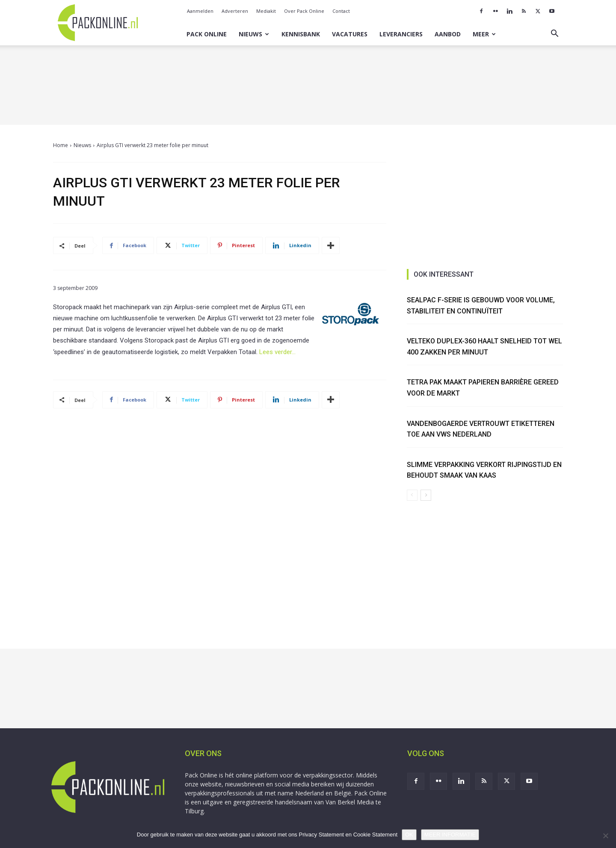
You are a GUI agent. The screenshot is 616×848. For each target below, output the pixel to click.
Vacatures (350, 34)
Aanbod (448, 34)
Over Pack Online (304, 11)
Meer (484, 34)
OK (409, 835)
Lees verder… (277, 352)
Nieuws (254, 34)
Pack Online (207, 34)
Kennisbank (301, 34)
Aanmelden (200, 11)
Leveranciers (401, 34)
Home (61, 145)
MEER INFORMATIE (450, 835)
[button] (554, 34)
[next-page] (426, 495)
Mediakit (266, 11)
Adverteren (235, 11)
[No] (605, 836)
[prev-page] (412, 495)
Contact (341, 11)
